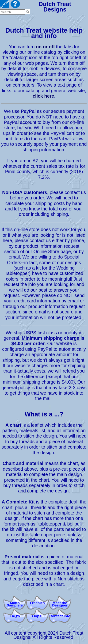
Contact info (60, 616)
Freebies (37, 603)
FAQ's (15, 616)
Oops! (37, 616)
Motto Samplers (15, 604)
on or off (45, 47)
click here (43, 96)
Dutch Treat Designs (55, 7)
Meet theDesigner (60, 604)
